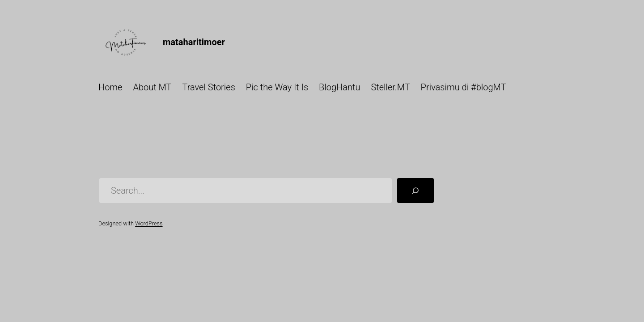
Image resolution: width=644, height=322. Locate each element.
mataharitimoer (194, 42)
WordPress (149, 223)
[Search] (415, 191)
